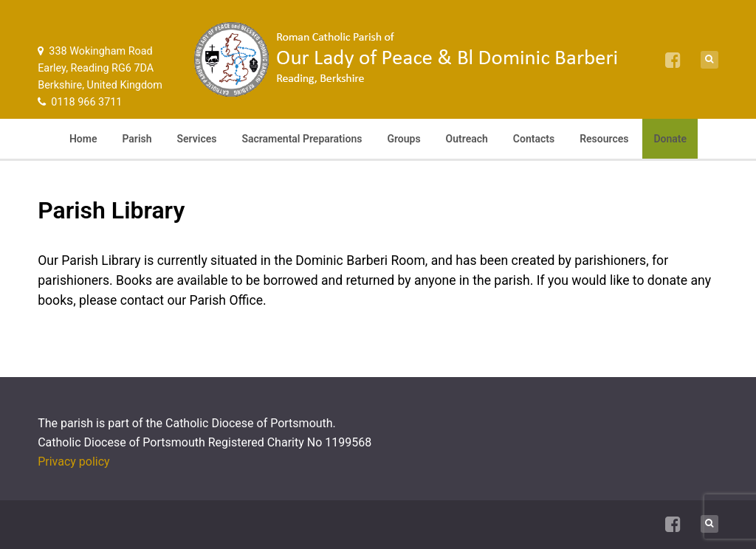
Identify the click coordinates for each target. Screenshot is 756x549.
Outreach (467, 139)
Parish (137, 139)
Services (197, 139)
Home (83, 139)
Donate (670, 139)
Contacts (534, 139)
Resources (604, 139)
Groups (403, 139)
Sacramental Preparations (302, 139)
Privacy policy (74, 462)
